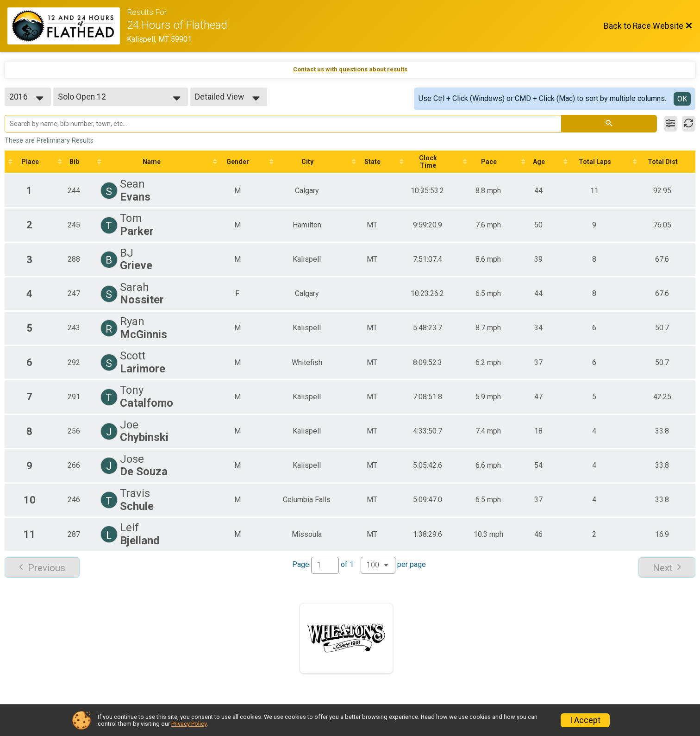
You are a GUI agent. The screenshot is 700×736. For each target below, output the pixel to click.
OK (682, 99)
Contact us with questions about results (350, 69)
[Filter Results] (671, 124)
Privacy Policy (189, 724)
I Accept (585, 720)
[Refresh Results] (689, 124)
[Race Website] (67, 26)
